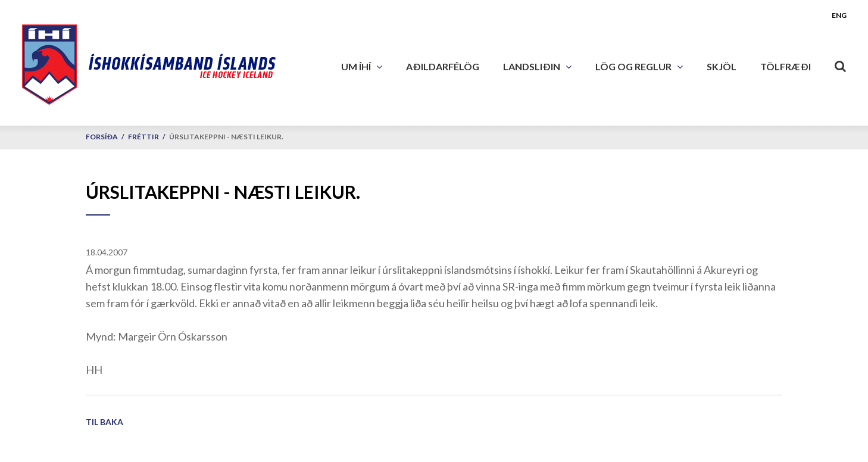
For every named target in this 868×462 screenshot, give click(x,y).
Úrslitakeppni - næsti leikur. (226, 137)
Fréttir (143, 137)
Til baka (104, 422)
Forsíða (102, 137)
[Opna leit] (841, 64)
